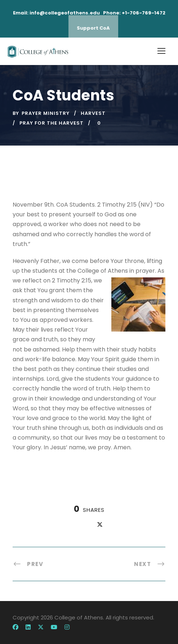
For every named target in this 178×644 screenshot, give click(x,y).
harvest (93, 113)
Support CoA (93, 28)
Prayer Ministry (46, 113)
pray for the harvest (52, 123)
